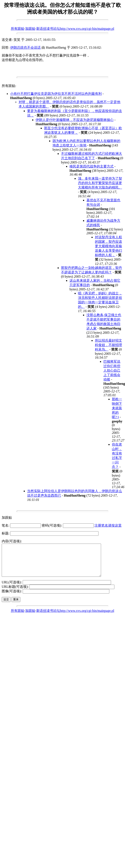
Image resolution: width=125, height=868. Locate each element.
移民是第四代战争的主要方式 (92, 166)
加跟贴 (30, 29)
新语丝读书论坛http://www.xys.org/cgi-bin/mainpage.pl (75, 29)
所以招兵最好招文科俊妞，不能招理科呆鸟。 (108, 345)
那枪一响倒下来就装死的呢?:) (117, 408)
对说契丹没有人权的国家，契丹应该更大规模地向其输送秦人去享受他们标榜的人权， (108, 246)
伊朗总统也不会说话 (25, 48)
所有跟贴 (18, 29)
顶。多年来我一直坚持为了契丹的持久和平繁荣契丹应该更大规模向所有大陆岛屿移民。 (100, 183)
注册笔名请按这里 (108, 525)
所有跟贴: (9, 86)
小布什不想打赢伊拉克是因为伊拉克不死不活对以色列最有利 (56, 94)
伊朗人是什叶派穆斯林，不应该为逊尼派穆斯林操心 (75, 120)
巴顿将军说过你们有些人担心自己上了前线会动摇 (112, 370)
